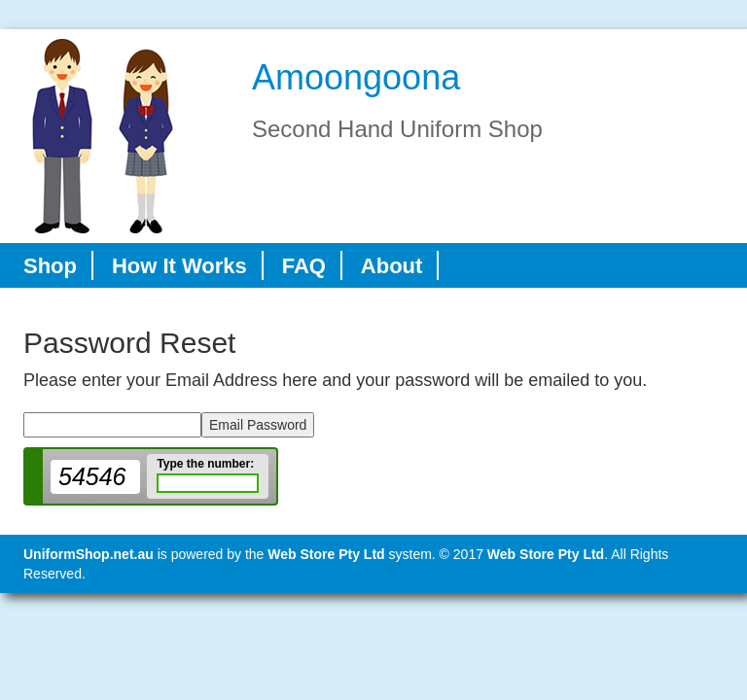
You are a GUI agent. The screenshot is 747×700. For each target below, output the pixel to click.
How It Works (179, 266)
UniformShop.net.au (89, 554)
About (392, 266)
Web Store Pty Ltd (326, 554)
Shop (50, 266)
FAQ (304, 266)
